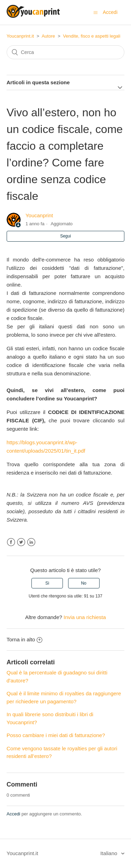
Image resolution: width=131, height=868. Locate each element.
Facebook (11, 542)
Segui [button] (65, 236)
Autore (48, 36)
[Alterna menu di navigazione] (96, 12)
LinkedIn (31, 542)
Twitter (21, 542)
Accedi (13, 814)
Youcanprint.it (20, 36)
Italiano (110, 853)
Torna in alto (25, 639)
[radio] (47, 583)
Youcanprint (39, 215)
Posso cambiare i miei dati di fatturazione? (56, 735)
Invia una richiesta (85, 617)
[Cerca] (66, 52)
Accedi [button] (110, 12)
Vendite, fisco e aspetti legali (92, 36)
